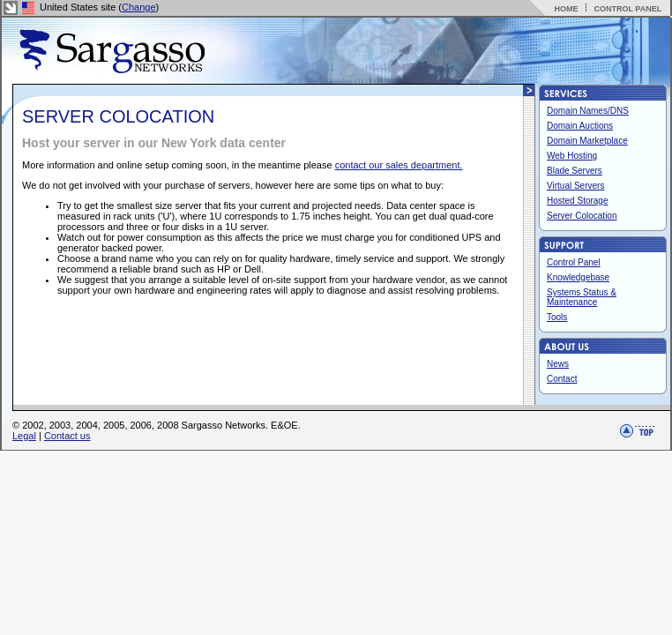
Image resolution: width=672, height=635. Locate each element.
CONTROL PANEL (627, 9)
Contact (562, 379)
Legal (24, 436)
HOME (566, 9)
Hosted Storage (578, 201)
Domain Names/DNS (588, 111)
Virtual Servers (575, 186)
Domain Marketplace (587, 141)
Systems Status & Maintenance (582, 297)
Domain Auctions (580, 126)
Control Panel (574, 262)
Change (139, 7)
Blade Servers (575, 171)
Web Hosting (572, 156)
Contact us (67, 436)
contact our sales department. (399, 165)
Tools (557, 317)
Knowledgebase (578, 277)
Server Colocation (582, 216)
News (558, 364)
